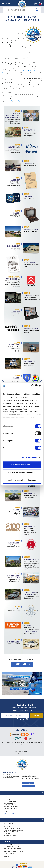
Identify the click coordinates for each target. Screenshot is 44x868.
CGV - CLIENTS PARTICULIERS (11, 847)
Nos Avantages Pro (9, 823)
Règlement (7, 857)
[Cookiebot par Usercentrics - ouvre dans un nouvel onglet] (31, 386)
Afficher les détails (29, 457)
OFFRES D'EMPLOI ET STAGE (14, 813)
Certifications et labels (11, 807)
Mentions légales (9, 850)
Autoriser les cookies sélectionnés (22, 472)
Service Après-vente (10, 825)
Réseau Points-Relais (10, 805)
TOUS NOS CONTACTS (28, 784)
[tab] (22, 793)
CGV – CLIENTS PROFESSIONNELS (12, 848)
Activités (6, 798)
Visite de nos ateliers (10, 801)
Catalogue (7, 827)
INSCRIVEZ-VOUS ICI (22, 664)
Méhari (15, 101)
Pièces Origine (8, 834)
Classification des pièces (11, 845)
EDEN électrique (9, 812)
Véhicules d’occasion (10, 810)
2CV (11, 101)
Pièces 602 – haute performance (13, 830)
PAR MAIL (8, 775)
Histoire (6, 796)
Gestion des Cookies (29, 786)
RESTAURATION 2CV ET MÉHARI (12, 808)
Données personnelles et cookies (14, 852)
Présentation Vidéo (10, 800)
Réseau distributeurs (10, 803)
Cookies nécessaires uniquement (22, 480)
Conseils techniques (10, 835)
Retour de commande (10, 853)
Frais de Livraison (9, 855)
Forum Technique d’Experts (12, 828)
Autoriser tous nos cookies (22, 465)
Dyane (20, 101)
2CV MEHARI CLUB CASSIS (12, 29)
